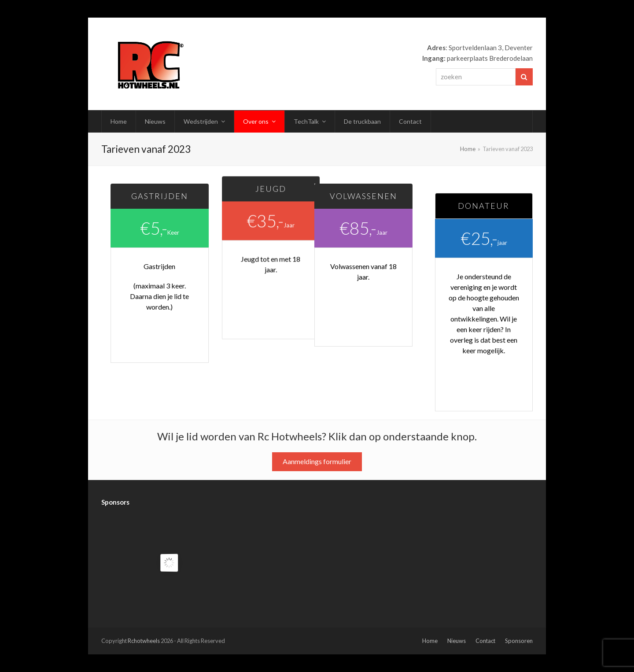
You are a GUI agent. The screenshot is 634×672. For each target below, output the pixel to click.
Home (430, 641)
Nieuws (457, 641)
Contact (485, 641)
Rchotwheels (144, 641)
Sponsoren (519, 641)
